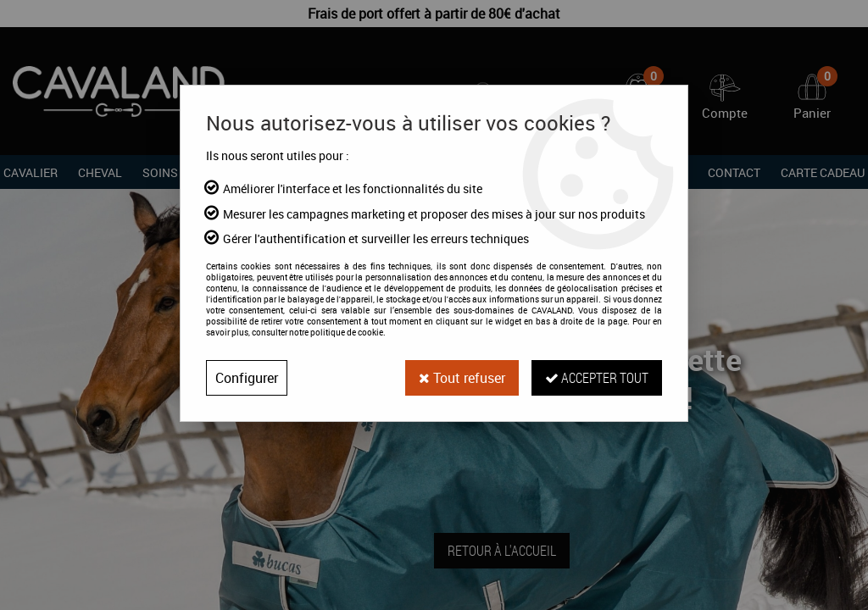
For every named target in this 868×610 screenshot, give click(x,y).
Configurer (247, 378)
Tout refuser (462, 378)
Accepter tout (597, 377)
